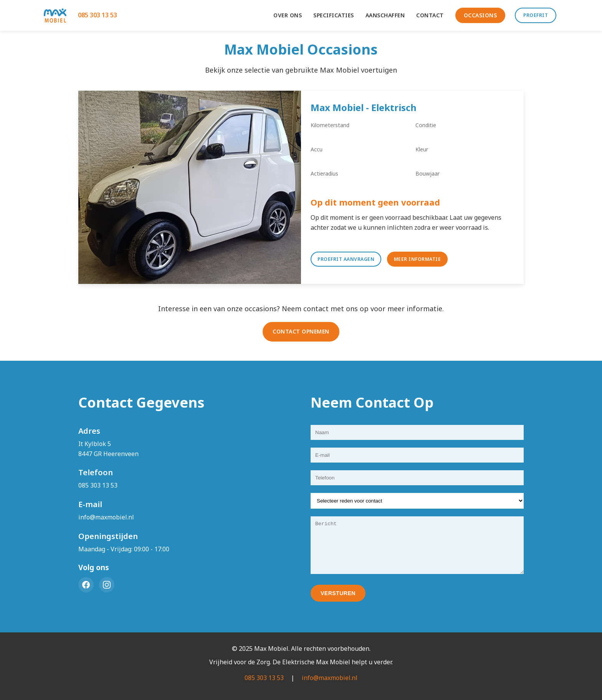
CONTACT (430, 15)
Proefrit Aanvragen (346, 259)
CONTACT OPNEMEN (301, 331)
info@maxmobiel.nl (106, 517)
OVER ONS (288, 15)
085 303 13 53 (98, 15)
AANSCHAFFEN (385, 15)
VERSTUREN (338, 593)
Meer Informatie (418, 259)
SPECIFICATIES (334, 15)
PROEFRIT (536, 15)
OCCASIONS (480, 15)
